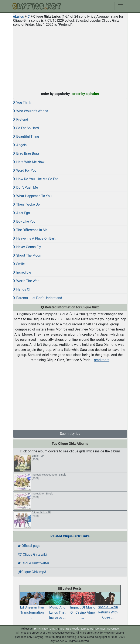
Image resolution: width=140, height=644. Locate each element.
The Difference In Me (30, 230)
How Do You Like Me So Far (36, 179)
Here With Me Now (29, 162)
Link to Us (87, 629)
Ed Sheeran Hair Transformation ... (32, 608)
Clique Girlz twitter (33, 563)
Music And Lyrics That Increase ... (57, 608)
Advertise (113, 629)
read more (102, 360)
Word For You (25, 170)
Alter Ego (22, 213)
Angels (20, 145)
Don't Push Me (26, 187)
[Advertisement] (70, 58)
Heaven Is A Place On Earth (35, 238)
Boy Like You (24, 221)
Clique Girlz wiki (32, 554)
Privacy (43, 629)
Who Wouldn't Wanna (31, 111)
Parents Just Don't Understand (38, 298)
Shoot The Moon (27, 255)
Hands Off (22, 289)
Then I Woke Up (26, 204)
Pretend (21, 119)
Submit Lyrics (70, 434)
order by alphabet (86, 94)
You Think (22, 102)
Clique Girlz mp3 (32, 572)
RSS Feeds (73, 629)
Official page (29, 546)
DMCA (54, 629)
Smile (19, 264)
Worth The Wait (26, 281)
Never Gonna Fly (27, 247)
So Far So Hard (26, 128)
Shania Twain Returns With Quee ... (108, 608)
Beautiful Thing (26, 136)
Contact (100, 629)
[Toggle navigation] (120, 6)
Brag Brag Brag (26, 153)
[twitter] (35, 629)
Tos (62, 629)
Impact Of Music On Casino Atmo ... (83, 608)
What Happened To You (32, 196)
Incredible (22, 272)
